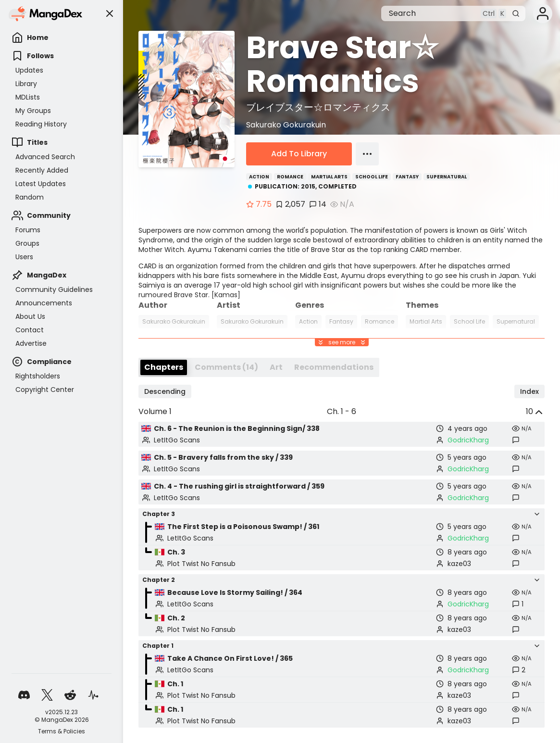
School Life (372, 177)
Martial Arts (329, 177)
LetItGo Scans (177, 440)
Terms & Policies (62, 731)
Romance (290, 177)
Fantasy (407, 177)
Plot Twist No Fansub (201, 564)
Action (259, 177)
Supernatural (447, 177)
